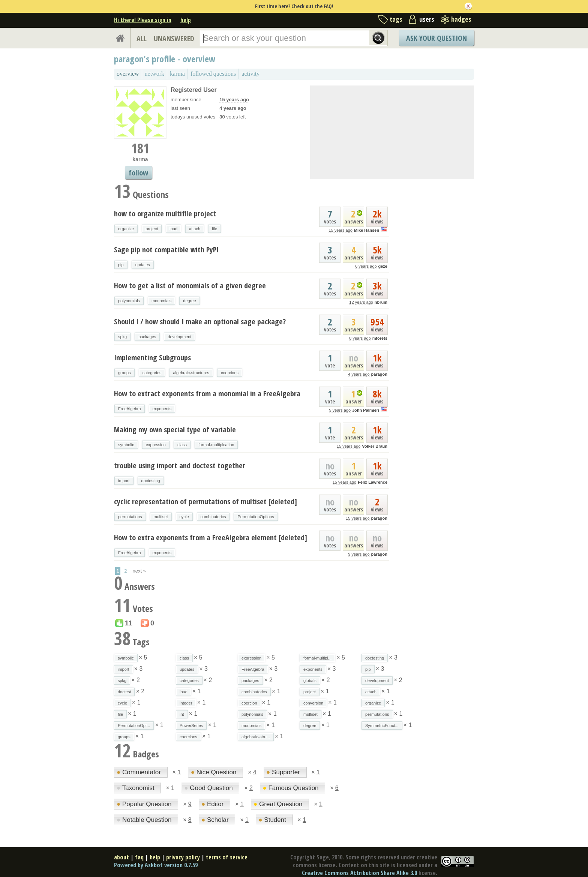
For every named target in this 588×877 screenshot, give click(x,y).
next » (139, 571)
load (173, 229)
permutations (130, 517)
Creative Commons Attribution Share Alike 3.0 (359, 873)
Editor (213, 804)
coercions (230, 373)
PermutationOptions (256, 517)
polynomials (129, 301)
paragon (379, 374)
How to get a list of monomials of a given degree (190, 286)
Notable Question (145, 820)
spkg (122, 337)
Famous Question (291, 788)
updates (143, 265)
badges (461, 19)
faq (139, 857)
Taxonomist (136, 788)
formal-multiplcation (216, 445)
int (182, 714)
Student (273, 820)
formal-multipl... (317, 658)
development (179, 337)
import (124, 481)
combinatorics (213, 517)
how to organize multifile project (165, 214)
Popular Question (145, 804)
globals (310, 681)
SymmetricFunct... (382, 726)
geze (383, 266)
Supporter (284, 772)
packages (147, 337)
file (214, 229)
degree (189, 301)
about (121, 857)
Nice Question (215, 772)
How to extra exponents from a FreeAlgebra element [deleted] (211, 537)
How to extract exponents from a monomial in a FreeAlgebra (207, 394)
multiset (161, 517)
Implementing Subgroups (152, 358)
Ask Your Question (436, 38)
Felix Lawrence (373, 482)
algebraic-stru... (256, 737)
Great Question (279, 804)
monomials (161, 301)
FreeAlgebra (130, 409)
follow (138, 173)
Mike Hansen (367, 230)
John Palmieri (366, 410)
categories (152, 373)
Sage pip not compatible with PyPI (166, 250)
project (152, 229)
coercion (249, 703)
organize (126, 229)
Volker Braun (375, 446)
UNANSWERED (174, 38)
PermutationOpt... (134, 726)
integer (186, 703)
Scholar (216, 820)
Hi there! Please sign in (143, 20)
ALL (142, 38)
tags (396, 19)
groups (124, 373)
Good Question (209, 788)
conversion (313, 703)
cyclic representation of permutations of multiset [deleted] (205, 501)
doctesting (151, 481)
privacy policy (183, 857)
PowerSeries (191, 726)
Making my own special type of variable (175, 430)
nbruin (381, 302)
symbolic (126, 445)
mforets (380, 338)
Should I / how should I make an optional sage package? (200, 322)
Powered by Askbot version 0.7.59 (156, 865)
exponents (162, 409)
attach (195, 229)
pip (121, 265)
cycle (184, 517)
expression (156, 445)
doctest (124, 692)
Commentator (140, 772)
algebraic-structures (191, 373)
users (427, 19)
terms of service (227, 857)
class (182, 445)
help (186, 20)
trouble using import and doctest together (180, 465)
